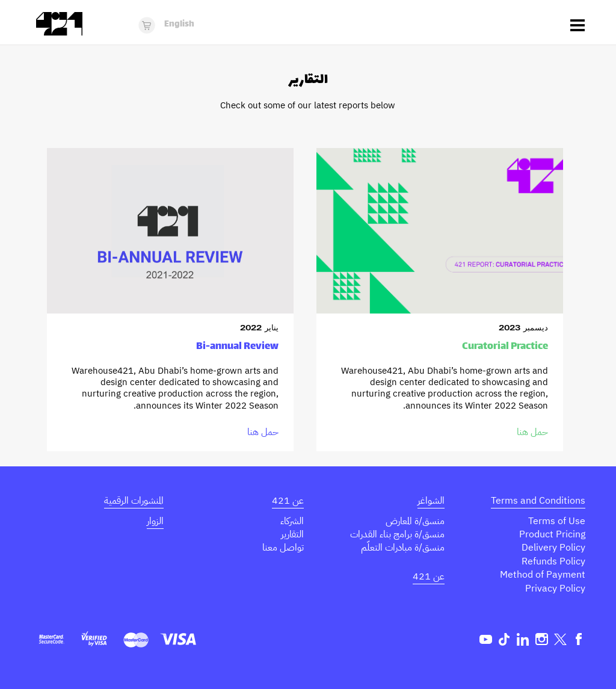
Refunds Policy (553, 561)
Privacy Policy (555, 589)
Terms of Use (557, 521)
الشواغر (431, 501)
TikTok (504, 639)
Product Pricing (552, 534)
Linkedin (523, 639)
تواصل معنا (283, 548)
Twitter (560, 639)
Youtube (486, 639)
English (179, 24)
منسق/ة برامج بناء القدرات (397, 534)
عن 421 (429, 576)
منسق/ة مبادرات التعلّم (403, 548)
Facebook (579, 639)
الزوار (155, 521)
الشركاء (292, 521)
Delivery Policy (553, 548)
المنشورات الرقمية (134, 501)
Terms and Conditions (538, 501)
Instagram (542, 639)
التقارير (292, 534)
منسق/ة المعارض (415, 521)
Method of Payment (543, 575)
